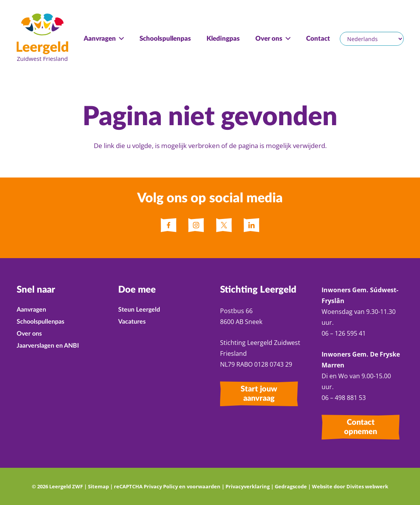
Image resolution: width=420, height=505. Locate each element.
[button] (120, 39)
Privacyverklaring (248, 486)
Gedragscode (291, 486)
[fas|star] (169, 225)
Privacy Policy (161, 486)
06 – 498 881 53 (344, 398)
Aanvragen (31, 310)
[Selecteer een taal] (372, 39)
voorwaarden (204, 486)
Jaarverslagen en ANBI (48, 346)
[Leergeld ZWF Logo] (42, 39)
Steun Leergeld (139, 310)
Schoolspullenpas (40, 322)
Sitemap (98, 486)
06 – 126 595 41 (344, 333)
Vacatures (132, 322)
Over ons (29, 334)
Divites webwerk (367, 486)
